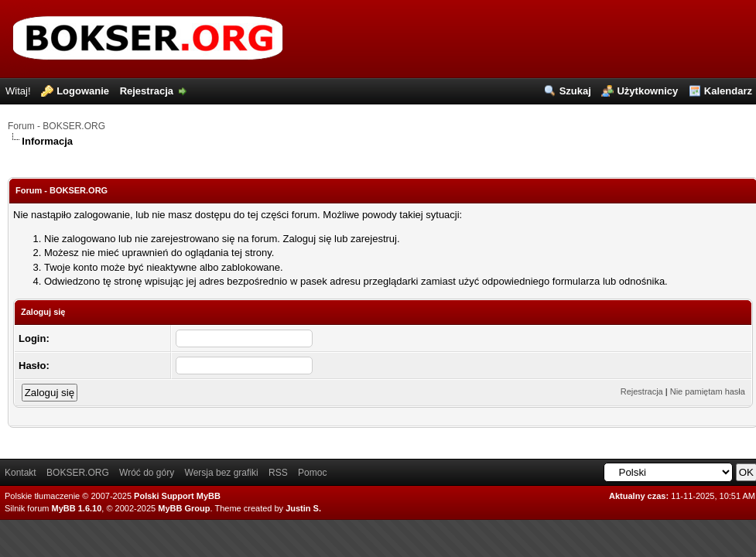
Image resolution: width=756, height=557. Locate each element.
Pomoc (312, 473)
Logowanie (83, 91)
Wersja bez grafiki (222, 473)
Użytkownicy (647, 91)
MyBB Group (184, 508)
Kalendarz (728, 91)
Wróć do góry (147, 473)
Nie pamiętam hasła (708, 391)
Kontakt (21, 473)
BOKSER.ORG (78, 473)
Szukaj (575, 91)
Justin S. (303, 508)
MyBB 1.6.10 (77, 508)
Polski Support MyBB (177, 496)
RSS (278, 473)
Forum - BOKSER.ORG (56, 126)
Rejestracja (147, 91)
